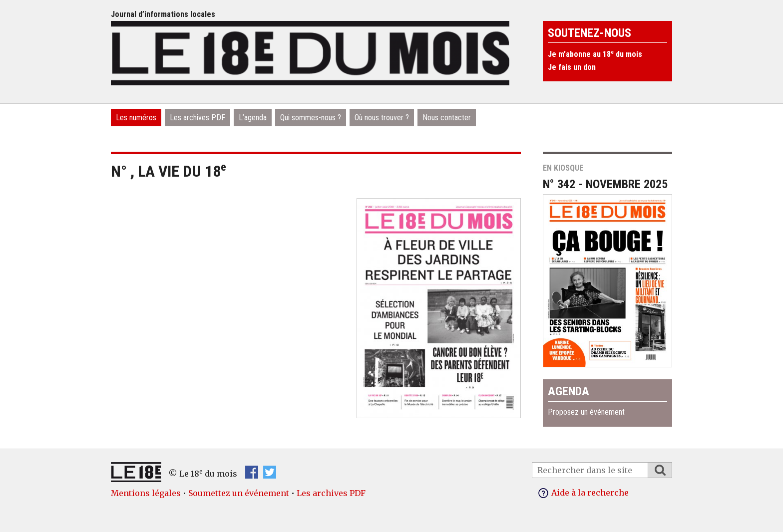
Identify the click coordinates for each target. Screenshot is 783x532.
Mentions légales (146, 493)
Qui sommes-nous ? (311, 118)
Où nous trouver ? (382, 118)
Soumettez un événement (239, 493)
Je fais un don (572, 67)
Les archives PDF (197, 118)
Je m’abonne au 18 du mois (595, 54)
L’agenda (253, 118)
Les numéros (136, 118)
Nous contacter (447, 118)
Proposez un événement (586, 412)
